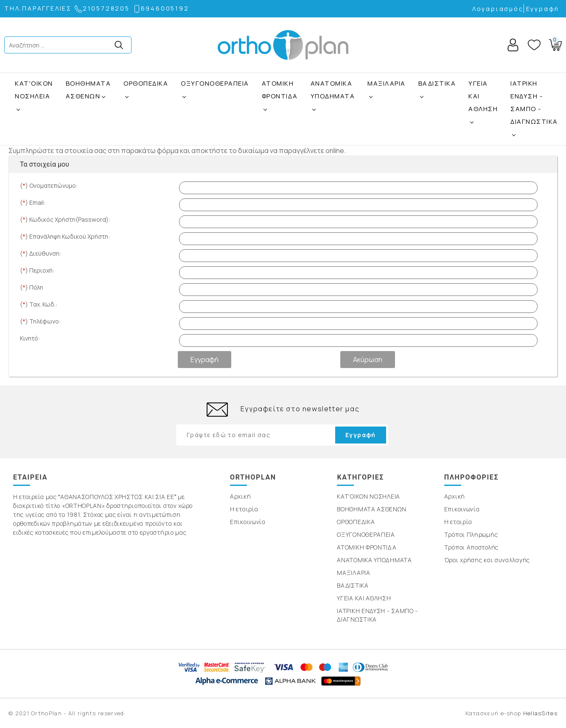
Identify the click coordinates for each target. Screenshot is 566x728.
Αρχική (240, 496)
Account (513, 45)
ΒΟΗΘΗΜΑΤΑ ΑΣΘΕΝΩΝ (88, 90)
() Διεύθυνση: (41, 253)
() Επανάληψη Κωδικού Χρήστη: (65, 236)
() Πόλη (32, 287)
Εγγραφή (543, 9)
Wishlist (534, 45)
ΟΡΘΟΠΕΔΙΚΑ (146, 83)
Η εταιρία (244, 509)
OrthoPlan (283, 45)
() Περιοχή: (37, 270)
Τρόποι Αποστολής (471, 547)
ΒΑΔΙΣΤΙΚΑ (437, 83)
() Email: (33, 202)
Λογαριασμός (498, 9)
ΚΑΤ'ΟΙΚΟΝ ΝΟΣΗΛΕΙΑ (34, 90)
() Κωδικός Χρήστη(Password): (65, 219)
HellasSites (540, 713)
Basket (554, 43)
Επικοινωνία (248, 522)
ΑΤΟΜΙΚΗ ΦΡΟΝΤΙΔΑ (280, 90)
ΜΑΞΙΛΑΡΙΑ (387, 83)
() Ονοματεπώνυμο (49, 185)
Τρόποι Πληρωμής (471, 534)
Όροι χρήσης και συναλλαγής (487, 560)
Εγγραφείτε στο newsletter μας (300, 409)
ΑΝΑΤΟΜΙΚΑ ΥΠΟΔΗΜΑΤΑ (333, 90)
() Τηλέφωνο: (40, 321)
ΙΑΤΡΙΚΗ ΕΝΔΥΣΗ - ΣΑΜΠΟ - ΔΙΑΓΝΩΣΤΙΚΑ (534, 102)
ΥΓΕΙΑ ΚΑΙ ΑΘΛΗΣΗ (483, 96)
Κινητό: (30, 338)
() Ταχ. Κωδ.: (39, 304)
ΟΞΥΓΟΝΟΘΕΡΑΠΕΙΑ (215, 83)
